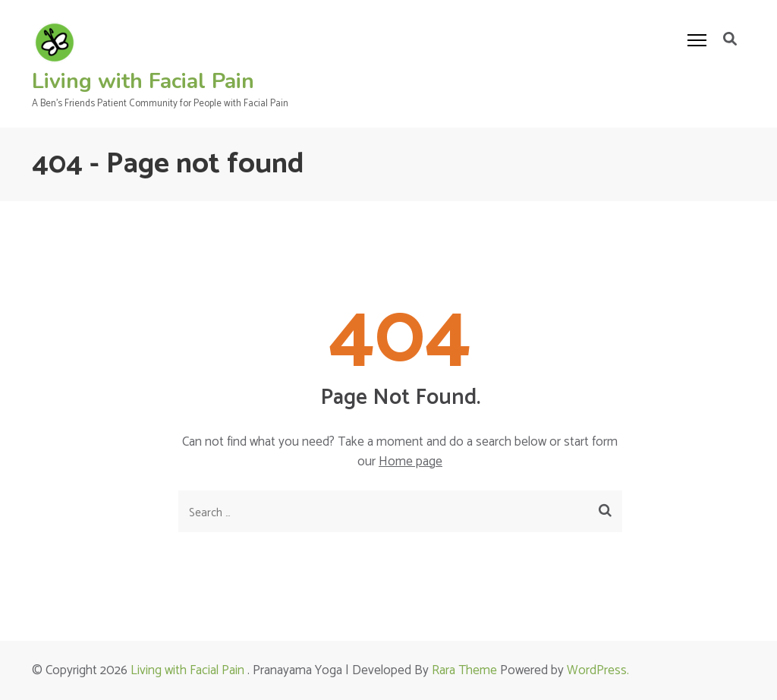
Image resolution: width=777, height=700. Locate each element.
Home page (411, 462)
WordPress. (598, 670)
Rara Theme (464, 670)
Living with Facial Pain (143, 81)
